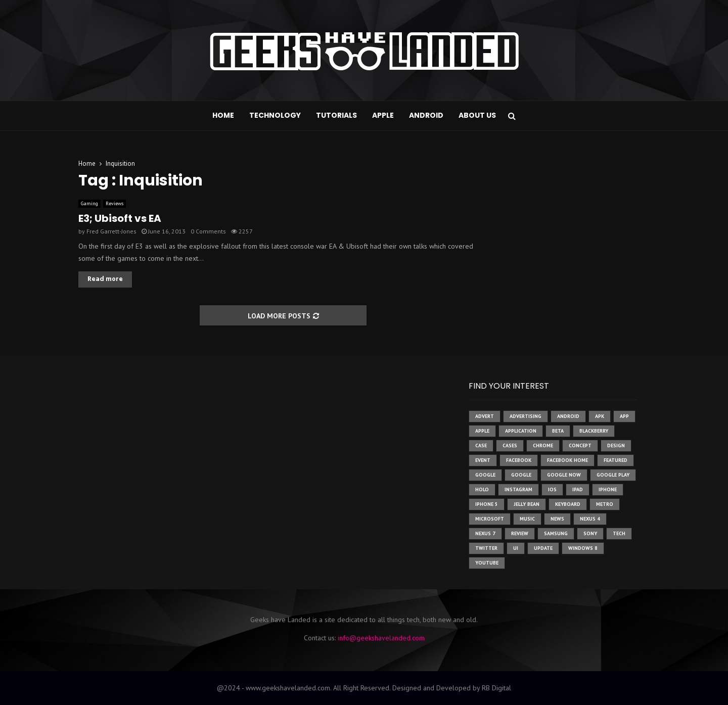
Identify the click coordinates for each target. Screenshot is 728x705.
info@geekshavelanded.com (381, 638)
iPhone (608, 489)
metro (605, 504)
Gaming (89, 203)
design (616, 445)
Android (426, 115)
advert (485, 416)
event (483, 460)
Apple (383, 115)
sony (590, 533)
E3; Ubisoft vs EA (120, 218)
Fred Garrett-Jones (111, 231)
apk (600, 416)
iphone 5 (487, 504)
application (521, 431)
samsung (556, 533)
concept (580, 445)
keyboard (568, 504)
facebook (519, 460)
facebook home (567, 460)
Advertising (526, 416)
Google (521, 475)
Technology (275, 115)
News (557, 519)
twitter (486, 548)
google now (564, 475)
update (543, 548)
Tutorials (336, 115)
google (485, 475)
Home (223, 115)
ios (552, 489)
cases (510, 445)
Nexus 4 (590, 519)
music (527, 519)
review (520, 533)
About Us (477, 115)
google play (613, 475)
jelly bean (527, 504)
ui (516, 548)
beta (558, 431)
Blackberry (594, 431)
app (624, 416)
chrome (543, 445)
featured (616, 460)
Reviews (115, 203)
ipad (578, 489)
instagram (518, 489)
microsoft (490, 519)
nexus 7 (485, 533)
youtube (487, 563)
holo (482, 489)
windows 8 (583, 548)
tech (619, 533)
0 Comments (208, 231)
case (481, 445)
